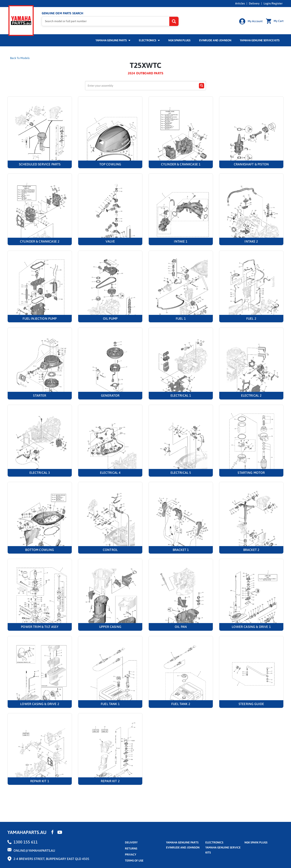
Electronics (149, 40)
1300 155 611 (26, 841)
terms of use (134, 860)
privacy (131, 854)
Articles (240, 3)
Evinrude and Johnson (215, 40)
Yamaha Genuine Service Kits (260, 40)
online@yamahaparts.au (34, 850)
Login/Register (273, 3)
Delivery (254, 3)
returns (131, 848)
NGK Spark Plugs (179, 40)
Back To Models (20, 57)
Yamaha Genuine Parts (113, 40)
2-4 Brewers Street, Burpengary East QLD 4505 (51, 858)
